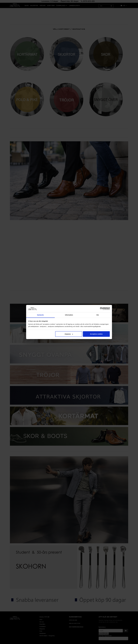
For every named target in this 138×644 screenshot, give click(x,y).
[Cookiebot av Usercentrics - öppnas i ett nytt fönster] (101, 309)
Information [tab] (69, 315)
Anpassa (69, 334)
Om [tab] (98, 315)
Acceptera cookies (96, 334)
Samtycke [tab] (40, 315)
